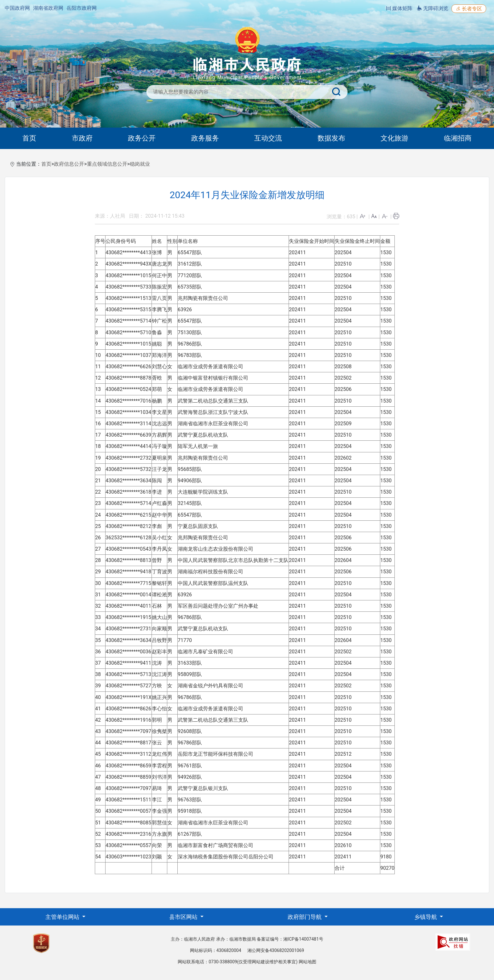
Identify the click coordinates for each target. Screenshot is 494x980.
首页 (29, 138)
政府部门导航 (305, 917)
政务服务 (205, 138)
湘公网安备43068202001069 (276, 950)
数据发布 (331, 138)
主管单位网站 (63, 917)
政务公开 (142, 138)
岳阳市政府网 (82, 8)
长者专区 (469, 9)
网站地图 (307, 962)
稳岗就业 (140, 164)
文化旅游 (394, 138)
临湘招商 (458, 138)
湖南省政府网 (48, 8)
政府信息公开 (69, 164)
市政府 (82, 138)
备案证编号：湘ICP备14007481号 (290, 939)
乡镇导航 (426, 917)
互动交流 (268, 138)
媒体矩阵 (399, 8)
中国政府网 (17, 8)
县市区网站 (184, 917)
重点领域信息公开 (107, 164)
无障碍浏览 (433, 8)
